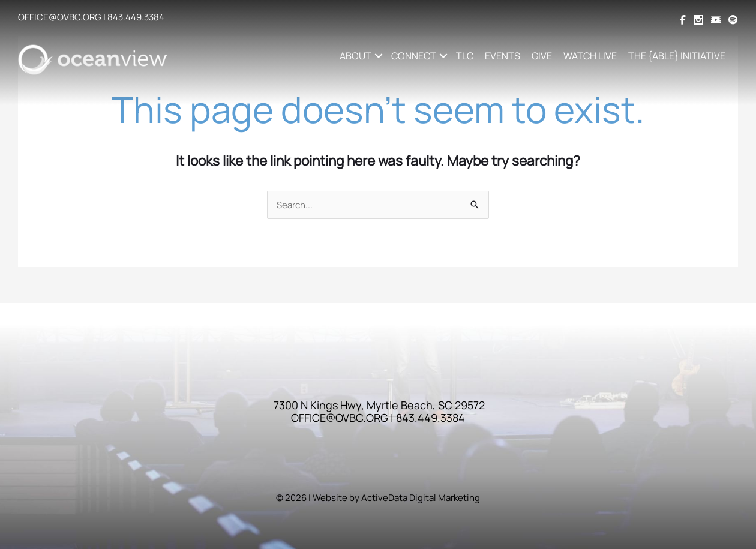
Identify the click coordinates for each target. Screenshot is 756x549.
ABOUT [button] (355, 56)
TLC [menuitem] (465, 56)
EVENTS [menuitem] (502, 56)
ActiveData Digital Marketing (421, 498)
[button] (378, 56)
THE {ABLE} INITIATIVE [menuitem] (677, 56)
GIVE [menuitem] (542, 56)
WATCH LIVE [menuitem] (590, 56)
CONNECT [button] (414, 56)
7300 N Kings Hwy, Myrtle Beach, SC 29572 (379, 405)
